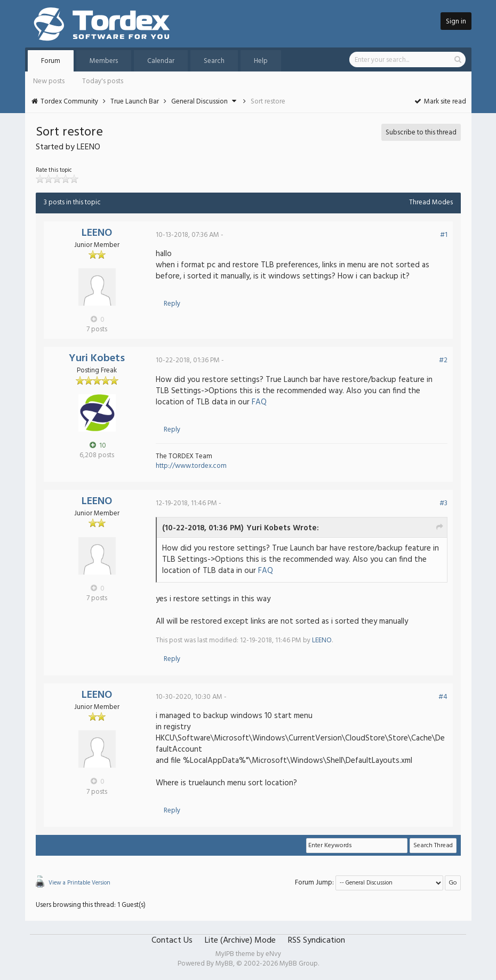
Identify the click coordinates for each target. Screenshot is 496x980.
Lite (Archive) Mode (240, 941)
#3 (443, 503)
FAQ (259, 402)
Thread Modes (431, 202)
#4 (443, 697)
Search (214, 61)
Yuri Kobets (97, 358)
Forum (51, 61)
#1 (444, 235)
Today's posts (103, 81)
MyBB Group (299, 964)
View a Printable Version (79, 883)
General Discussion (199, 102)
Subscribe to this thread (421, 133)
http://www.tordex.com (191, 466)
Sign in (456, 22)
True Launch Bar (135, 102)
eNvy (273, 954)
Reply (172, 304)
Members (104, 61)
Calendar (161, 61)
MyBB (224, 964)
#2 (443, 360)
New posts (49, 81)
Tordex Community (69, 102)
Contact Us (172, 941)
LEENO (97, 233)
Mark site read (440, 102)
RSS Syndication (317, 941)
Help (261, 61)
